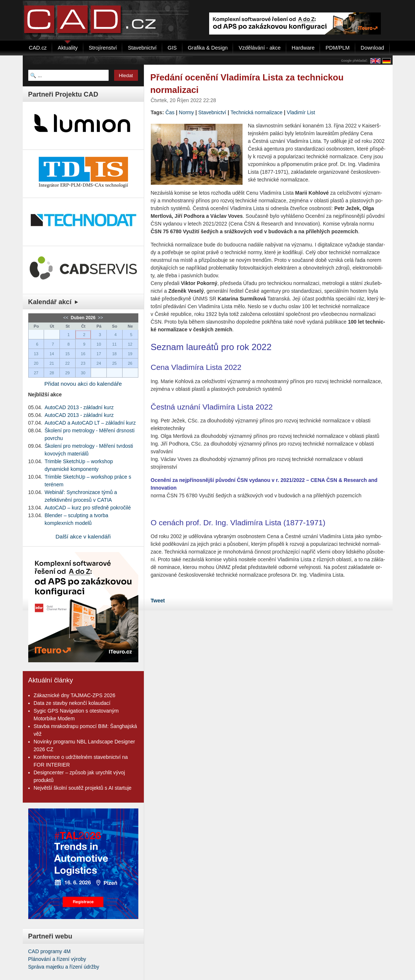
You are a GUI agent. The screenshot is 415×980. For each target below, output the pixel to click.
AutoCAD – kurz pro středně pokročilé (88, 508)
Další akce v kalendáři (83, 536)
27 (36, 373)
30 (83, 373)
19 (130, 354)
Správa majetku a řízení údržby (64, 967)
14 (52, 354)
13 (36, 354)
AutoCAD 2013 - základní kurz (79, 407)
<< (66, 318)
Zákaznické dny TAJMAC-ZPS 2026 (75, 695)
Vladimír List (301, 112)
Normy (186, 112)
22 (68, 363)
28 (52, 373)
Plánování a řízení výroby (57, 959)
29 (68, 373)
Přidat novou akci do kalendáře (83, 384)
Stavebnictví (212, 112)
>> (100, 318)
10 (99, 344)
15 (68, 354)
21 (52, 363)
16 (83, 354)
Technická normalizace (256, 112)
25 (114, 363)
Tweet (158, 601)
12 (130, 344)
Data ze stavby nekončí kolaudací (72, 703)
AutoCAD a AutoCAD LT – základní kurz (90, 423)
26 (130, 363)
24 (99, 363)
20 (36, 363)
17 (99, 354)
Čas (170, 112)
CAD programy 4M (50, 951)
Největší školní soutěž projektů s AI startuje (83, 788)
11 (114, 344)
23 (83, 363)
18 (114, 354)
